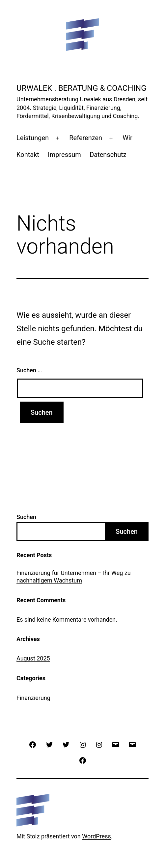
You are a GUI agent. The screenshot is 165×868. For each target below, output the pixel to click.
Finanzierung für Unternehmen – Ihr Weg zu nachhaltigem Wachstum (74, 577)
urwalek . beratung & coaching (82, 88)
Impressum (64, 155)
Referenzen (86, 138)
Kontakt (28, 155)
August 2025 (33, 658)
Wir (127, 138)
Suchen (26, 517)
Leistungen (33, 138)
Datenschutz (108, 155)
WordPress (96, 836)
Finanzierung (33, 698)
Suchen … (29, 370)
